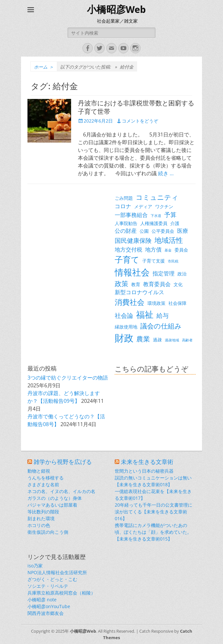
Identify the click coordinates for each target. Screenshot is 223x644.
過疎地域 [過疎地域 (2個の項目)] (172, 340)
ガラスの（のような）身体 (55, 498)
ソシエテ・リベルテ (48, 586)
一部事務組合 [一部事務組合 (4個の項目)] (131, 215)
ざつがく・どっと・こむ (52, 579)
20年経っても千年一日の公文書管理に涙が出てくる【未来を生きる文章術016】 (154, 512)
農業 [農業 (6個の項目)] (143, 339)
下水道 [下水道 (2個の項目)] (156, 216)
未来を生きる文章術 (147, 462)
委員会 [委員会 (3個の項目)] (181, 250)
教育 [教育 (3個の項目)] (136, 284)
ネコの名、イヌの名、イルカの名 (61, 491)
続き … (166, 173)
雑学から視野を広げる (63, 462)
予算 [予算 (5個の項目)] (170, 215)
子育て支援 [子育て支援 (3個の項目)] (154, 261)
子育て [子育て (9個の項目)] (127, 259)
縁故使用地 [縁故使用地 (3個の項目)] (126, 327)
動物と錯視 (39, 471)
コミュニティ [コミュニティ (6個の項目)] (157, 197)
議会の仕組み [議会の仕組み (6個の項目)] (161, 326)
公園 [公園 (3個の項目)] (144, 231)
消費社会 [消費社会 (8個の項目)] (130, 302)
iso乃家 (35, 566)
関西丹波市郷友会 (46, 613)
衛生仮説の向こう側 (48, 532)
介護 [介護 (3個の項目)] (175, 223)
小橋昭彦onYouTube (49, 606)
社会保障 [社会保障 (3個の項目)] (177, 303)
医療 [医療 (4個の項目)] (183, 231)
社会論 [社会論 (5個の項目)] (124, 315)
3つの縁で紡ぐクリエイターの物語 (68, 378)
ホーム (44, 67)
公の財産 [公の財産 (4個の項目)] (126, 231)
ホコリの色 (39, 525)
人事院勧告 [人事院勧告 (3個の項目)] (126, 223)
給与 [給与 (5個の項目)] (163, 315)
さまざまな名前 (43, 484)
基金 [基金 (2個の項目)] (168, 250)
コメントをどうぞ (140, 121)
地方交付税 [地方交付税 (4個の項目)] (128, 249)
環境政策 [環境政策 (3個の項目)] (156, 303)
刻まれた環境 (41, 518)
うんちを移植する (46, 478)
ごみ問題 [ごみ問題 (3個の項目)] (124, 198)
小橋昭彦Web (116, 10)
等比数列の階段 (43, 512)
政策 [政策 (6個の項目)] (122, 284)
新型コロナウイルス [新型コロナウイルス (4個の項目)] (139, 292)
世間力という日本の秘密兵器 (144, 471)
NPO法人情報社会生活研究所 (57, 572)
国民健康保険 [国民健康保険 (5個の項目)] (133, 240)
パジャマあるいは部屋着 (52, 505)
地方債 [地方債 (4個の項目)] (153, 249)
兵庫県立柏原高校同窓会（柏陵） (61, 593)
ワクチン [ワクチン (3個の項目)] (164, 206)
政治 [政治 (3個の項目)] (182, 274)
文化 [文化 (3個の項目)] (178, 284)
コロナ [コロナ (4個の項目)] (123, 206)
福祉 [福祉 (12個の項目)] (145, 314)
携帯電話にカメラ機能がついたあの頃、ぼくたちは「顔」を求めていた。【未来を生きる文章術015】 (153, 532)
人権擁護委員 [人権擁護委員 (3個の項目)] (154, 223)
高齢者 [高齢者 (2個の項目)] (187, 340)
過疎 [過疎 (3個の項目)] (157, 340)
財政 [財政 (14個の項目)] (124, 338)
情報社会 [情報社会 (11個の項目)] (132, 272)
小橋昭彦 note (42, 600)
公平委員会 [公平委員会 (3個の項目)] (163, 231)
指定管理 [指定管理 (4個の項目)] (164, 273)
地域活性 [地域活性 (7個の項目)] (169, 240)
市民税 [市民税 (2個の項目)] (173, 261)
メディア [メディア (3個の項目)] (143, 206)
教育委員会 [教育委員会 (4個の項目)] (157, 284)
